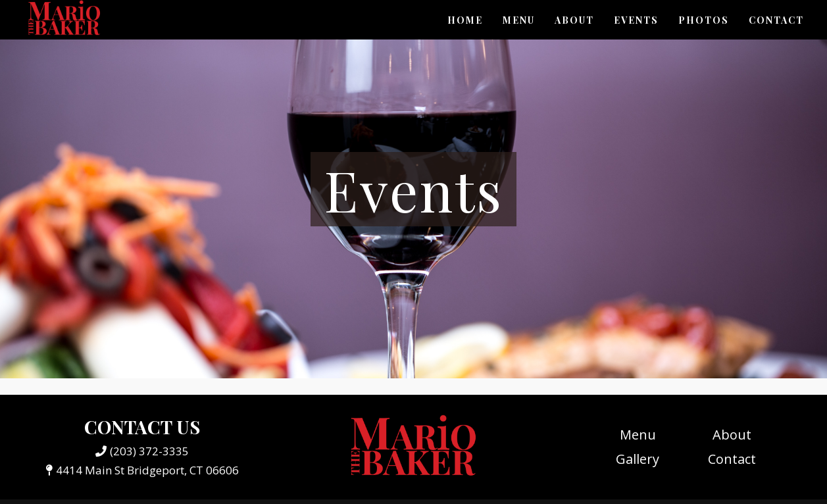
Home (465, 20)
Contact (776, 20)
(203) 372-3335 (142, 451)
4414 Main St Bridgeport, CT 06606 (142, 470)
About (574, 20)
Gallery (638, 459)
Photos (704, 20)
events (636, 20)
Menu (519, 20)
